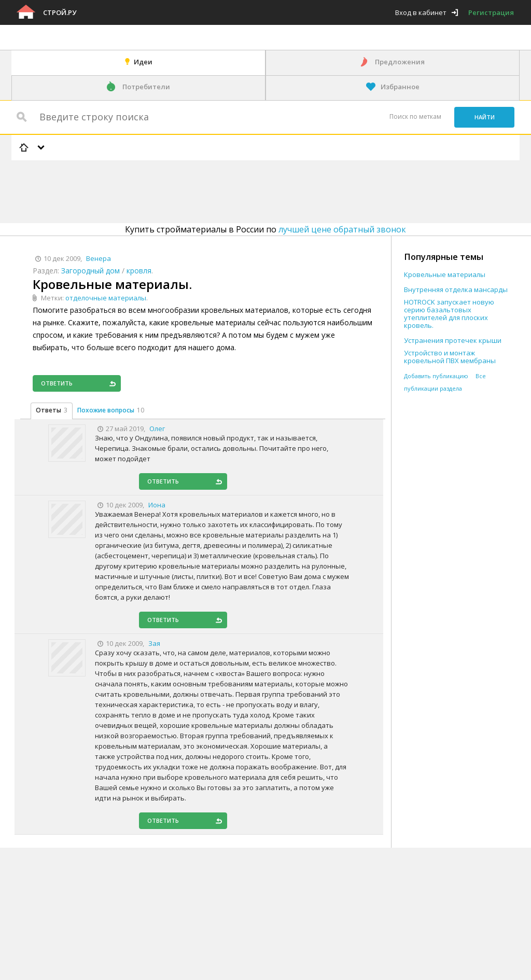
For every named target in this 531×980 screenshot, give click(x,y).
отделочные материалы (106, 298)
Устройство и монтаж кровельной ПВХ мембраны (450, 357)
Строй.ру (60, 12)
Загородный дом (90, 271)
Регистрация (491, 12)
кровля (139, 271)
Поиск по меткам (415, 116)
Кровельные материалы (445, 275)
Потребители (146, 87)
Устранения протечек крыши (453, 341)
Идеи (143, 62)
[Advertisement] (200, 190)
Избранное (400, 87)
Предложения (400, 62)
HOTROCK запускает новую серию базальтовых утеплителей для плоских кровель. (449, 314)
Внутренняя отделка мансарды (456, 290)
